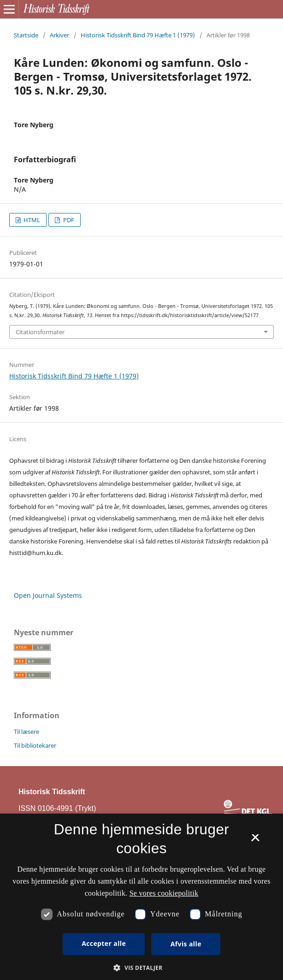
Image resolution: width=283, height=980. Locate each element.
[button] (141, 968)
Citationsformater (40, 332)
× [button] (255, 841)
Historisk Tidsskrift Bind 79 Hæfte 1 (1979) (138, 35)
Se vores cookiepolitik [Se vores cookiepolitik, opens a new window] (164, 893)
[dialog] (141, 897)
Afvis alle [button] (186, 944)
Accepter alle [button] (104, 943)
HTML (31, 220)
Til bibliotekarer (35, 745)
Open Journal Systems (48, 595)
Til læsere (27, 732)
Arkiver (59, 35)
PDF (68, 220)
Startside (26, 35)
